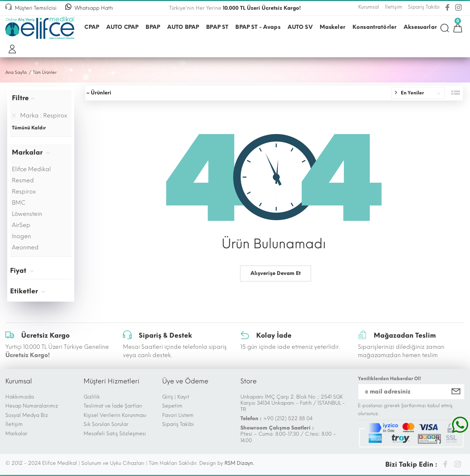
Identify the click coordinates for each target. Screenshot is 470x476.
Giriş (168, 397)
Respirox (24, 192)
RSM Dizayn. (239, 463)
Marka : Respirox (39, 115)
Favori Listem (178, 415)
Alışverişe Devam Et (276, 273)
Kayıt (183, 397)
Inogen (21, 236)
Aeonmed (25, 247)
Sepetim (172, 406)
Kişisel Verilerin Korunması (115, 415)
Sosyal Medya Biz (27, 415)
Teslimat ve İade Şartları (113, 406)
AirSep (21, 225)
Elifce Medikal (31, 169)
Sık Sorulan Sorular (106, 424)
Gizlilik (92, 397)
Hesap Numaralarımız (32, 406)
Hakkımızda (20, 397)
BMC (19, 203)
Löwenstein (27, 214)
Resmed (23, 180)
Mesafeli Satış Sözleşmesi (115, 434)
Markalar (16, 434)
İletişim (14, 424)
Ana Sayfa (16, 72)
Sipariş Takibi (178, 424)
